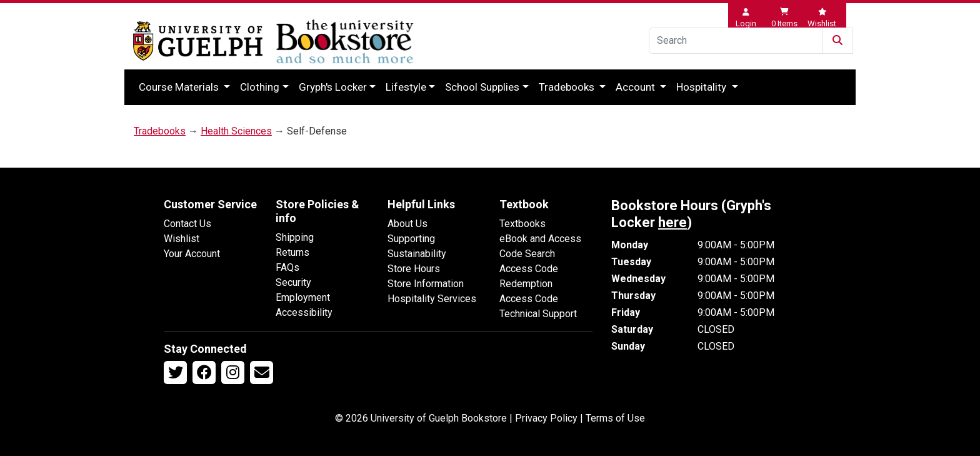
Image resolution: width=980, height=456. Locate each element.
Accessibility (304, 312)
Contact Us (187, 224)
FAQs (287, 267)
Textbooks (522, 224)
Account (637, 87)
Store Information (426, 284)
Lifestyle (406, 87)
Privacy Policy (546, 418)
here (672, 222)
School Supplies (482, 87)
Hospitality (702, 87)
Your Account (192, 254)
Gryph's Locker (333, 87)
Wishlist (182, 239)
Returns (292, 252)
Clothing (260, 87)
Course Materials (180, 87)
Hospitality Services (432, 299)
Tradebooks (568, 87)
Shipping (295, 237)
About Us (407, 224)
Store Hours (414, 269)
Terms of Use (615, 418)
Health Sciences (236, 131)
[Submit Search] (837, 41)
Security (293, 282)
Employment (303, 297)
